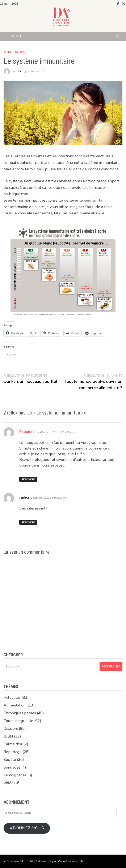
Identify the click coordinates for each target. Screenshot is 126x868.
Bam (83, 861)
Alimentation (14, 52)
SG (19, 71)
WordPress (66, 861)
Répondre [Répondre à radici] (28, 522)
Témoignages (15, 775)
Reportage (13, 752)
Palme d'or (13, 744)
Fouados (27, 432)
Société (10, 760)
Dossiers (11, 729)
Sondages (12, 767)
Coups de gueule (18, 721)
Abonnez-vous (27, 828)
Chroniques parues (20, 713)
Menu (13, 36)
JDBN (8, 736)
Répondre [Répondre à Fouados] (28, 479)
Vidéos (9, 783)
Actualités (12, 697)
